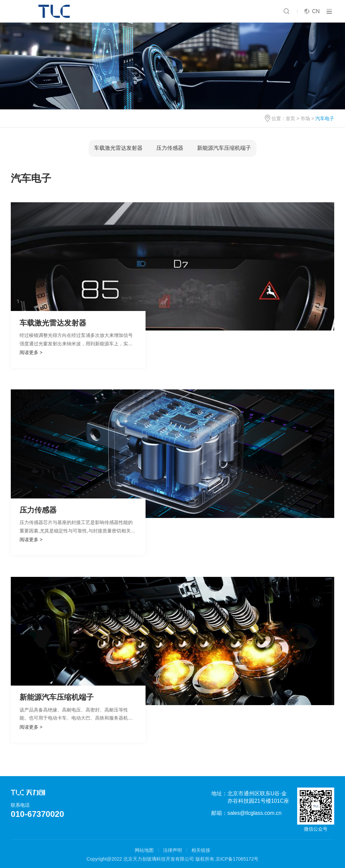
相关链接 (201, 850)
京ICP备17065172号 (237, 859)
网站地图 (144, 850)
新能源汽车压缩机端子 (224, 148)
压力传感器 (170, 148)
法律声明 (172, 850)
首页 (290, 118)
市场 (305, 118)
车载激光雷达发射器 (118, 148)
